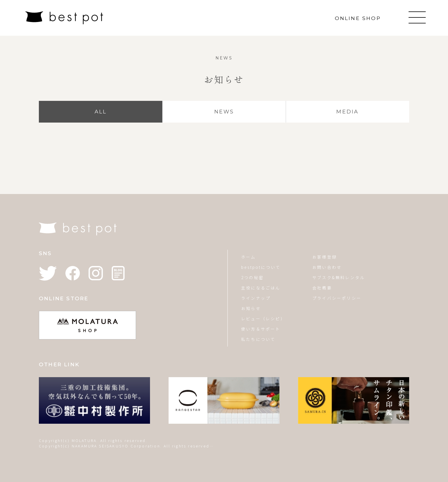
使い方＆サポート (261, 329)
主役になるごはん (261, 288)
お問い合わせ (327, 267)
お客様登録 (325, 257)
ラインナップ (256, 298)
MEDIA (347, 112)
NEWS (224, 112)
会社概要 (322, 288)
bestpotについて (261, 267)
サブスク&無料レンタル (339, 277)
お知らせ (251, 308)
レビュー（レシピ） (263, 319)
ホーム (249, 257)
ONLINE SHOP (358, 18)
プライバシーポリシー (337, 298)
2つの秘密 (252, 277)
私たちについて (258, 339)
